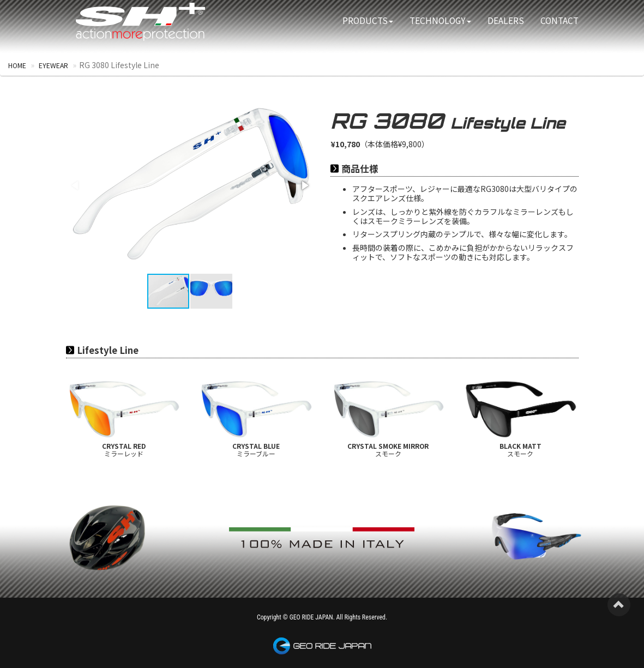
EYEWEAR (54, 65)
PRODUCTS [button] (368, 20)
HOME (18, 65)
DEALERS (506, 20)
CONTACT (559, 20)
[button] (304, 185)
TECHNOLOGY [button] (440, 20)
